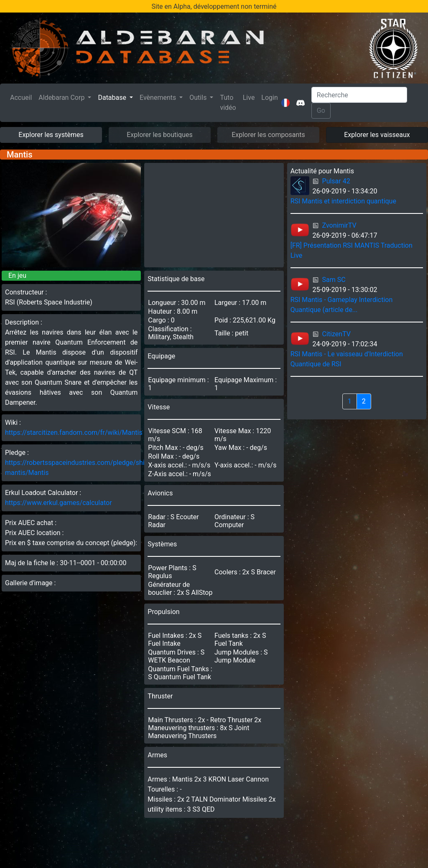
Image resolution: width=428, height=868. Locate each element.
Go (321, 110)
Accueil (23, 97)
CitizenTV (336, 334)
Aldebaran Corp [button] (62, 98)
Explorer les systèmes (51, 135)
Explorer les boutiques (160, 135)
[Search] (359, 95)
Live (249, 98)
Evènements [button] (159, 98)
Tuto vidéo (228, 103)
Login (269, 98)
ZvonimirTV (339, 225)
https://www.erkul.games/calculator (59, 503)
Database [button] (113, 98)
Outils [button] (199, 98)
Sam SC (334, 280)
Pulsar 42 (336, 181)
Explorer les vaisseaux (377, 135)
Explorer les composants (268, 135)
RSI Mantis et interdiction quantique (343, 201)
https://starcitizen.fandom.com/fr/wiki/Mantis (74, 433)
